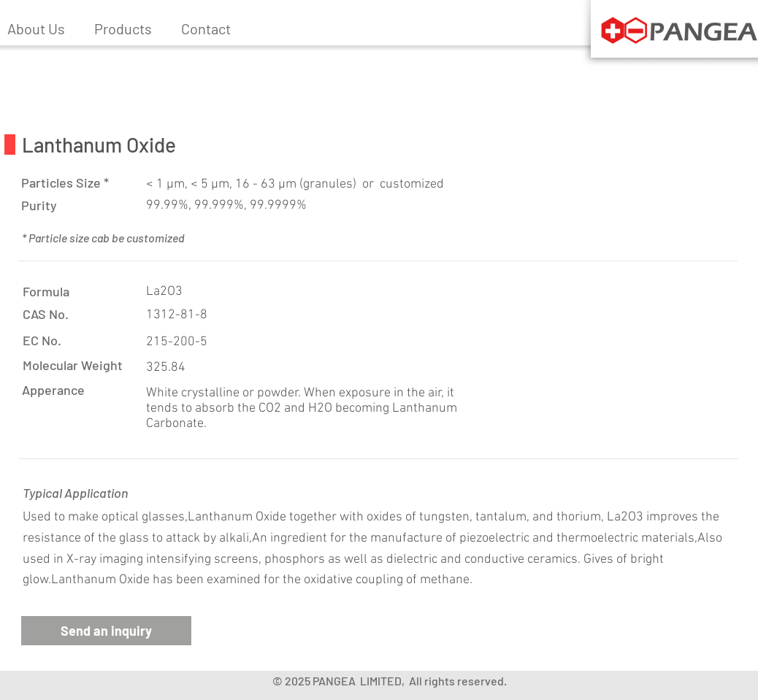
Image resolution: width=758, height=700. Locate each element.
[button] (123, 28)
